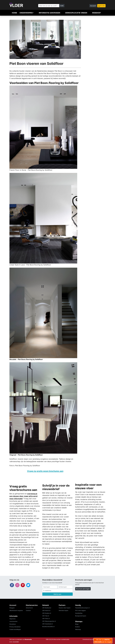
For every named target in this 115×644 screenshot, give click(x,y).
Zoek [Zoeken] (62, 6)
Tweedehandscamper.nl (82, 608)
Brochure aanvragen (83, 589)
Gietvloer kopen (63, 610)
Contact (28, 610)
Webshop (96, 13)
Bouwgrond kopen (81, 616)
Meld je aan (57, 594)
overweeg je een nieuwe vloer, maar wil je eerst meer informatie (23, 496)
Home (14, 13)
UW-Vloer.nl (46, 619)
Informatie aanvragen (49, 13)
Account (93, 6)
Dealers (77, 627)
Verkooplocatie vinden (76, 13)
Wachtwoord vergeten (16, 610)
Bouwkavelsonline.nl (48, 627)
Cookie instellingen (15, 629)
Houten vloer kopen (65, 608)
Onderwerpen (26, 13)
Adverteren (29, 608)
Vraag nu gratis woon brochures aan (45, 471)
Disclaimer (13, 624)
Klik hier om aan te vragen (103, 641)
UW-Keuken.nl (47, 613)
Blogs (77, 624)
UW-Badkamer (47, 608)
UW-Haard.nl (46, 610)
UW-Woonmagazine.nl (49, 621)
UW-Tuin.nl (46, 616)
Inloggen (12, 608)
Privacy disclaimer (15, 627)
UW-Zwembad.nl (47, 624)
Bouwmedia (28, 639)
